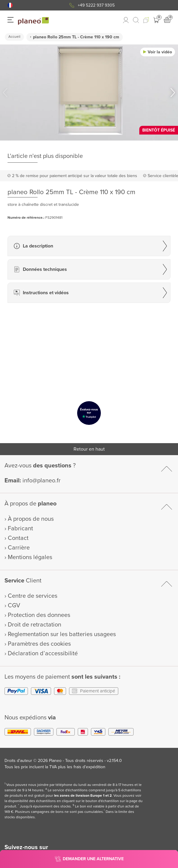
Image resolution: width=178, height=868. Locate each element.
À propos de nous (31, 519)
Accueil (14, 37)
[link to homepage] (33, 21)
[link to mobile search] (136, 20)
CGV (14, 606)
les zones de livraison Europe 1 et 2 (83, 796)
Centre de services (33, 596)
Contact (18, 538)
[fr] (10, 5)
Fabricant (20, 529)
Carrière (19, 548)
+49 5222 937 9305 (96, 5)
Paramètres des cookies (39, 644)
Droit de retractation (35, 625)
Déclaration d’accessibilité (43, 653)
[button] (10, 5)
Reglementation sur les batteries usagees (62, 634)
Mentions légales (30, 557)
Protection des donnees (39, 615)
